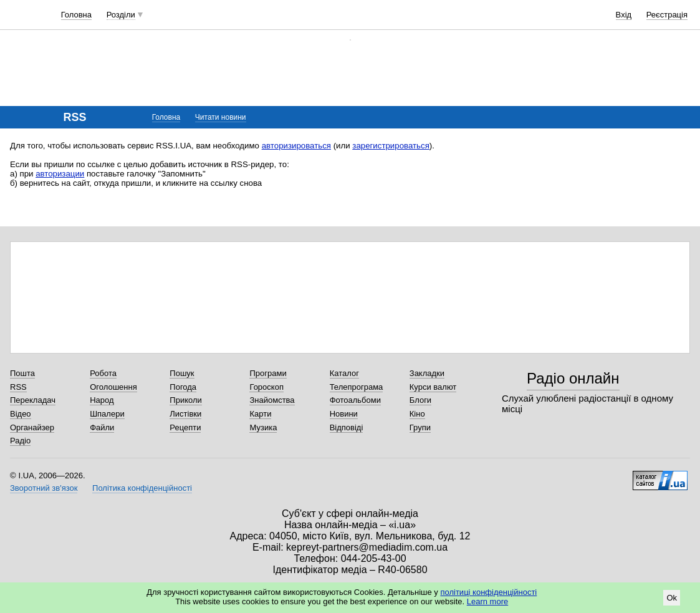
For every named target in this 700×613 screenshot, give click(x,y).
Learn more (487, 601)
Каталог (344, 373)
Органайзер (32, 427)
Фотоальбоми (355, 400)
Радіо (20, 441)
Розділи (121, 15)
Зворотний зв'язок (44, 488)
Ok (672, 598)
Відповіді (347, 427)
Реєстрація (667, 15)
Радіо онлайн (573, 378)
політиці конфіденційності (488, 592)
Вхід (624, 15)
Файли (102, 427)
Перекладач (33, 400)
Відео (21, 414)
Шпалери (107, 414)
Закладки (427, 373)
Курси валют (433, 387)
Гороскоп (266, 387)
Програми (268, 373)
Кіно (417, 414)
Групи (420, 427)
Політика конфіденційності (142, 488)
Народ (102, 400)
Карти (260, 414)
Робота (103, 373)
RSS (18, 387)
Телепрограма (357, 387)
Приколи (185, 400)
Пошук (182, 373)
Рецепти (185, 427)
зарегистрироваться (391, 146)
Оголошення (113, 387)
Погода (183, 387)
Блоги (420, 400)
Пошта (22, 373)
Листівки (185, 414)
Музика (263, 427)
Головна (76, 15)
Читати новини (221, 117)
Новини (344, 414)
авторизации (60, 174)
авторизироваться (296, 146)
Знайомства (272, 400)
